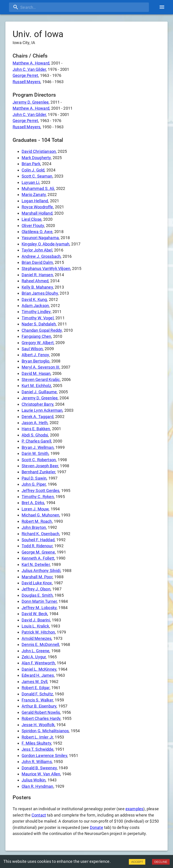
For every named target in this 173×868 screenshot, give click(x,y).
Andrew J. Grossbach (41, 256)
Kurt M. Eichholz (36, 386)
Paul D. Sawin (34, 478)
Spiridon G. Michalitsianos (45, 731)
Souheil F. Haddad (38, 540)
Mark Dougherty (36, 158)
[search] (79, 7)
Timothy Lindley (36, 312)
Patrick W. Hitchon (38, 632)
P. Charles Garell (36, 441)
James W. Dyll (34, 682)
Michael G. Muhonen (40, 515)
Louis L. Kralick (35, 626)
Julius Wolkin (34, 780)
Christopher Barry (38, 404)
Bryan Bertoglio (36, 361)
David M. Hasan (36, 373)
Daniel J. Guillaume (39, 392)
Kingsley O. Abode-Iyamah (46, 244)
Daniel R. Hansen (37, 275)
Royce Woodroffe (37, 207)
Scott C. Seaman (37, 176)
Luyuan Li (31, 182)
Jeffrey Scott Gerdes (40, 491)
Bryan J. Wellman (38, 447)
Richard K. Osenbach (40, 534)
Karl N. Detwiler (36, 564)
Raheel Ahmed (35, 281)
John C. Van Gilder (29, 69)
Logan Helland (35, 201)
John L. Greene (35, 651)
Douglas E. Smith (37, 595)
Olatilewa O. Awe (37, 232)
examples (134, 809)
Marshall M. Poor (37, 577)
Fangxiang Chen (36, 336)
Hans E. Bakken (36, 429)
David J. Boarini (36, 620)
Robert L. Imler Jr (37, 737)
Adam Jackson (35, 306)
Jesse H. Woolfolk (38, 725)
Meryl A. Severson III (41, 367)
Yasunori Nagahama (40, 238)
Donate (97, 827)
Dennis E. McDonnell (40, 644)
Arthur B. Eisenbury (39, 706)
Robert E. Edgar (36, 688)
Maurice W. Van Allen (41, 774)
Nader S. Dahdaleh (39, 324)
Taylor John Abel (37, 250)
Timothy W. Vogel (38, 318)
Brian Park (31, 164)
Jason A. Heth (35, 423)
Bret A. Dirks (33, 503)
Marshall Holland (37, 213)
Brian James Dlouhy (40, 293)
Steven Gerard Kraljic (41, 379)
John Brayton (34, 527)
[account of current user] (162, 7)
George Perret (25, 75)
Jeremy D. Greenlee (31, 102)
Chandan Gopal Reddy (42, 330)
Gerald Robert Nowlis (41, 712)
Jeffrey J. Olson (36, 589)
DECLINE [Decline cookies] (161, 862)
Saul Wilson (32, 349)
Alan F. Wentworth (38, 663)
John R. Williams (37, 762)
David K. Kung (34, 299)
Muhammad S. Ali (38, 188)
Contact (39, 815)
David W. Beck (34, 614)
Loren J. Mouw (35, 509)
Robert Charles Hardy (41, 718)
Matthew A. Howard (31, 63)
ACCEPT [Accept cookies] (137, 862)
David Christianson (39, 151)
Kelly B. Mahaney (37, 287)
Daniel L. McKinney (39, 669)
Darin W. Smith (35, 453)
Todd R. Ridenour (37, 546)
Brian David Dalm (37, 262)
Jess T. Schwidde (38, 749)
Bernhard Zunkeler (38, 472)
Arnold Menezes (36, 638)
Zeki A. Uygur (34, 657)
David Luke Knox (37, 583)
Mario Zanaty (34, 195)
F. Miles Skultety (36, 743)
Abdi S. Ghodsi (35, 435)
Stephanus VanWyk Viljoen (46, 268)
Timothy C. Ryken (38, 497)
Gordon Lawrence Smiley (44, 756)
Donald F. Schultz (37, 694)
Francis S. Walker (37, 700)
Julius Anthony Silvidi (41, 571)
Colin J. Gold (33, 170)
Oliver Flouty (33, 226)
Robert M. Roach (37, 521)
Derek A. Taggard (38, 417)
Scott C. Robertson (39, 460)
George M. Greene (38, 552)
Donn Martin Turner (39, 601)
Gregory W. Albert (38, 343)
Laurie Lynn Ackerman (42, 410)
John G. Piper (34, 484)
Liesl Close (32, 219)
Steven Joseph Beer (40, 466)
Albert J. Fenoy (35, 355)
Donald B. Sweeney (39, 768)
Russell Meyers (26, 82)
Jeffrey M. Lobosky (39, 608)
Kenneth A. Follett (38, 558)
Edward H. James (38, 675)
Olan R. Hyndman (38, 786)
